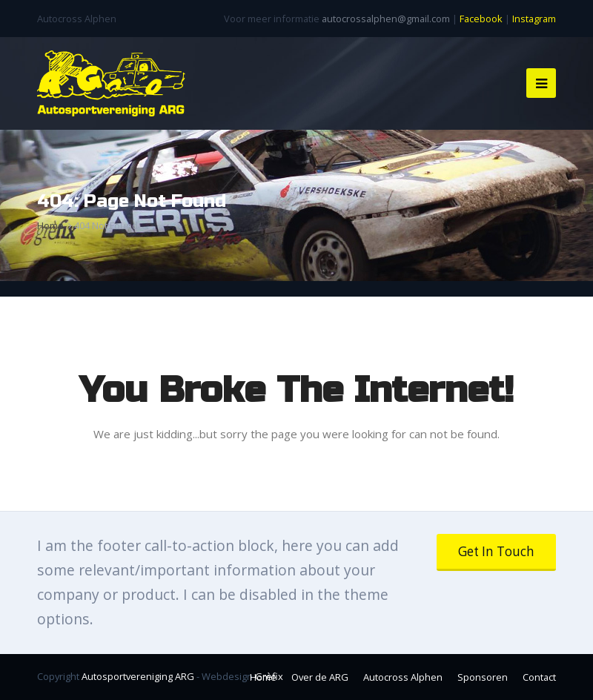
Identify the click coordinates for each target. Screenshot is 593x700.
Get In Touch (496, 551)
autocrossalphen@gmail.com (386, 19)
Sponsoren (483, 677)
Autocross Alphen (403, 677)
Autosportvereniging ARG (138, 676)
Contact (539, 677)
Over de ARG (320, 677)
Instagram (534, 19)
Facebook (481, 19)
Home (263, 677)
